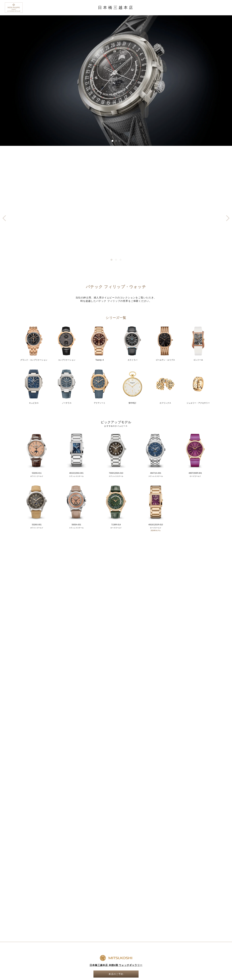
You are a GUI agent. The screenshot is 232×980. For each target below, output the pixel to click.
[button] (112, 141)
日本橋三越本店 (116, 8)
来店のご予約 (116, 974)
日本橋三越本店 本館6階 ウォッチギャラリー (116, 965)
